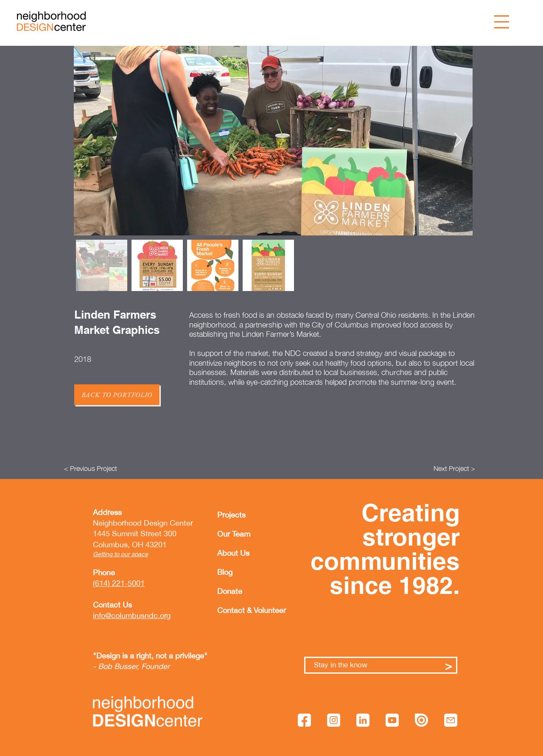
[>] (449, 665)
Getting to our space (120, 554)
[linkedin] (363, 720)
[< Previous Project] (91, 468)
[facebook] (304, 720)
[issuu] (421, 720)
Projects (231, 515)
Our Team (234, 534)
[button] (502, 22)
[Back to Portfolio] (117, 395)
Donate (230, 591)
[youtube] (392, 720)
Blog (225, 572)
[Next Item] (458, 141)
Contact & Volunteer (238, 610)
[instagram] (334, 720)
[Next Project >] (454, 468)
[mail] (451, 720)
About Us (233, 553)
